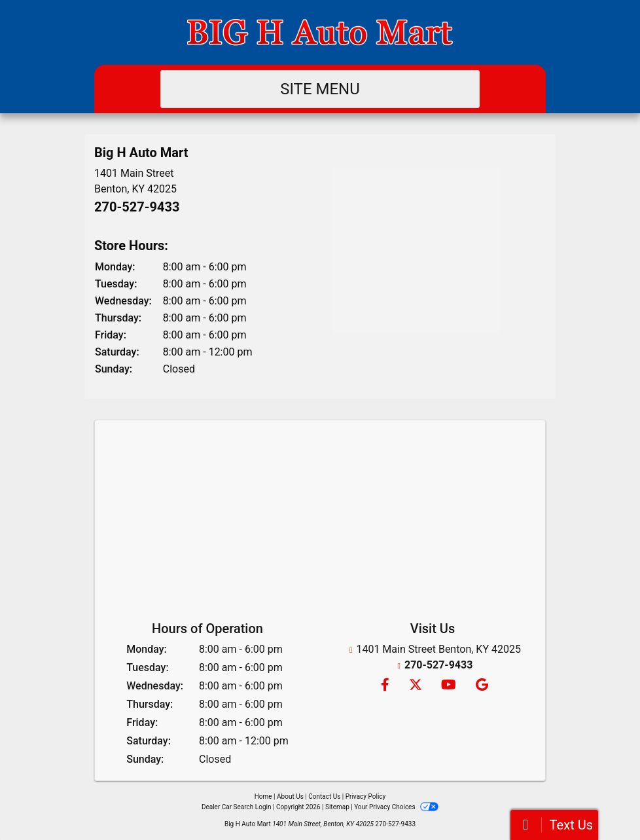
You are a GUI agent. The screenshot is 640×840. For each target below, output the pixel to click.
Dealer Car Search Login (237, 807)
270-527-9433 (137, 207)
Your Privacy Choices (396, 807)
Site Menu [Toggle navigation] (320, 89)
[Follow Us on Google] (480, 686)
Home (263, 796)
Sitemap (337, 807)
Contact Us (324, 796)
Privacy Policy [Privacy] (366, 796)
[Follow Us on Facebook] (384, 686)
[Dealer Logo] (320, 32)
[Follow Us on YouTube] (448, 686)
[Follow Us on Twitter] (415, 686)
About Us (290, 796)
